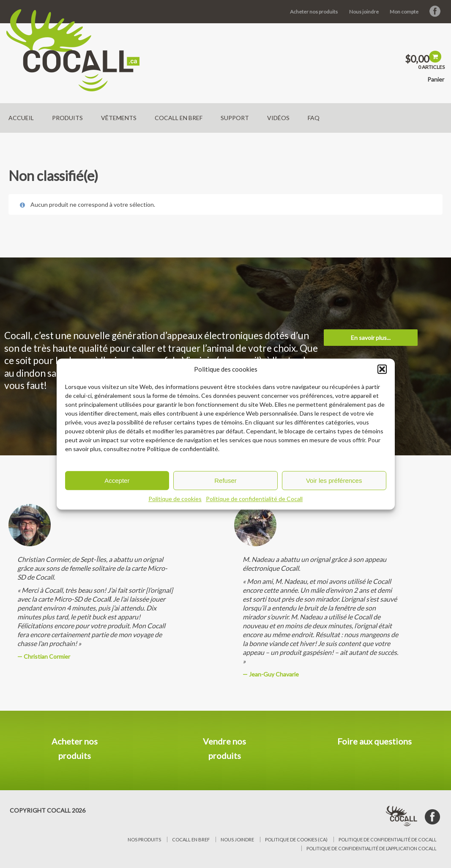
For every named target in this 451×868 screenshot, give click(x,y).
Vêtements (119, 118)
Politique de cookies (175, 499)
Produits (67, 118)
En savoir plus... (371, 338)
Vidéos (278, 118)
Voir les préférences (334, 481)
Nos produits (144, 839)
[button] (382, 369)
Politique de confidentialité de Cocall (254, 499)
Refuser (225, 481)
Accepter (117, 481)
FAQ (314, 118)
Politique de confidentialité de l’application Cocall (372, 848)
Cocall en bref (179, 118)
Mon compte (404, 12)
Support (235, 118)
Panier (436, 79)
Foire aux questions (374, 741)
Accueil (21, 118)
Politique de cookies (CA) (296, 839)
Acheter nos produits (314, 12)
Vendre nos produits (224, 748)
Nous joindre (364, 12)
